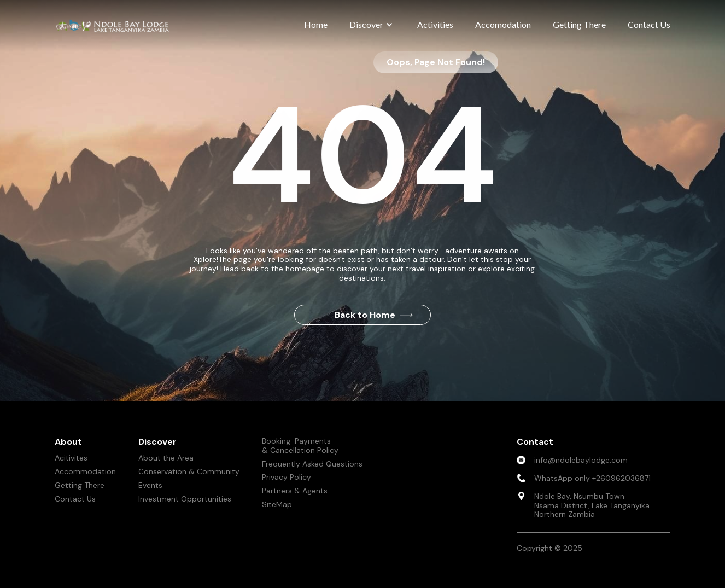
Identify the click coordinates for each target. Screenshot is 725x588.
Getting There (579, 24)
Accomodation (503, 24)
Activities (435, 24)
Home (316, 24)
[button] (372, 25)
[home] (115, 26)
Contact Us (649, 24)
